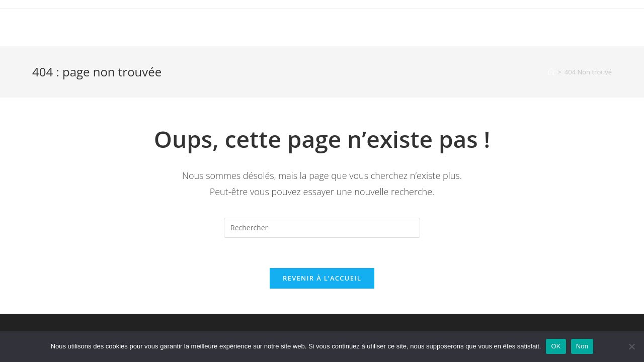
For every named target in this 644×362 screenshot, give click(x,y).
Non (582, 346)
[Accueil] (551, 72)
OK (556, 346)
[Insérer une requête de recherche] (322, 228)
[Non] (631, 346)
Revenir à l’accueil (322, 278)
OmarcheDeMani (80, 27)
